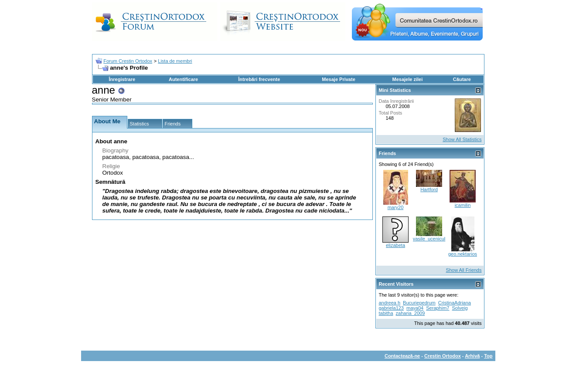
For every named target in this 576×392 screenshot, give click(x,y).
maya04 (415, 308)
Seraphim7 (438, 308)
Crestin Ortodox (443, 356)
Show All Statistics (462, 139)
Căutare (462, 79)
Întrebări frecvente (259, 79)
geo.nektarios (463, 254)
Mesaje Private (338, 79)
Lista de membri (175, 61)
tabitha (386, 313)
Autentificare (183, 79)
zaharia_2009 (411, 313)
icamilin (463, 205)
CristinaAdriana (455, 303)
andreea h (390, 303)
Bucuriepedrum (419, 303)
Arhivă (472, 356)
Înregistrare (122, 79)
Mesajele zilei (408, 79)
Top (488, 356)
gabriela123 (392, 308)
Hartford (429, 189)
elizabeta (395, 245)
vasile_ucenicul (429, 239)
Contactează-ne (402, 356)
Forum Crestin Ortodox (128, 61)
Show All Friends (464, 270)
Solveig (460, 308)
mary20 (396, 207)
